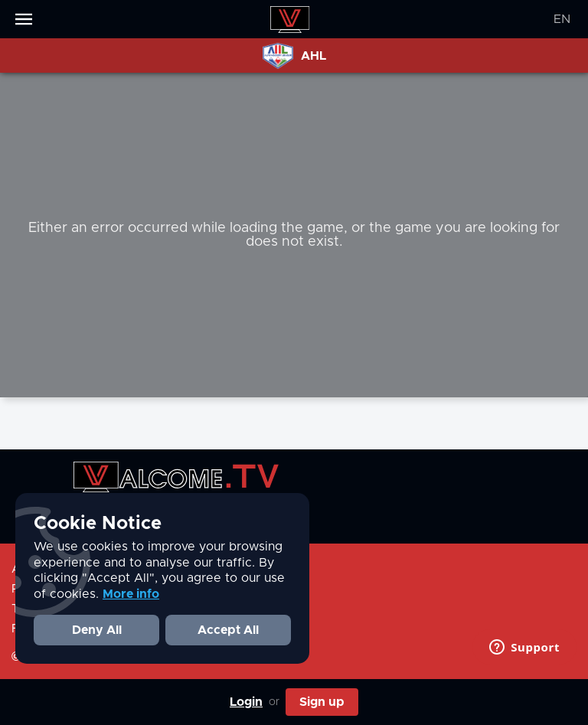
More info (131, 594)
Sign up (322, 702)
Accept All (228, 630)
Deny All (97, 630)
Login (246, 702)
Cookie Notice (98, 524)
